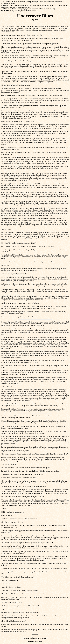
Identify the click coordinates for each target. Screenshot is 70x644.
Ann (36, 20)
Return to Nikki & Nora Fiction (35, 638)
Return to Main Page (35, 641)
